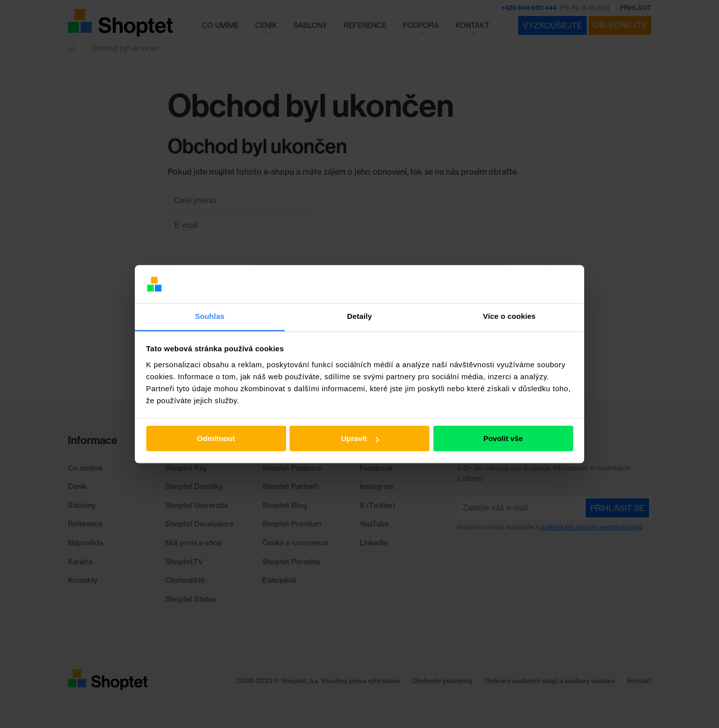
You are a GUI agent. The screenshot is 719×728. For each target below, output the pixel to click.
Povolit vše (503, 439)
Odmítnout (216, 439)
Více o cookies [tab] (509, 317)
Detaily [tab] (359, 317)
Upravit (360, 439)
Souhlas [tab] (209, 317)
